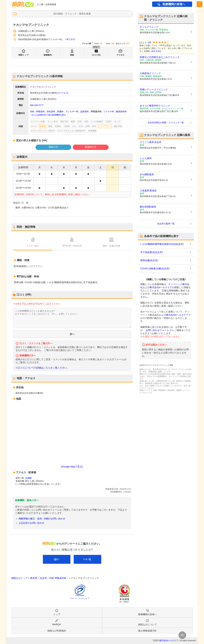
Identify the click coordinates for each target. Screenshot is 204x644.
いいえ (87, 559)
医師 (72, 55)
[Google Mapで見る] (72, 467)
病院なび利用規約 (57, 631)
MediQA (57, 624)
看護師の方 (91, 147)
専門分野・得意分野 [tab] (72, 246)
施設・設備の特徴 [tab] (111, 246)
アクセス (120, 55)
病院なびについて (147, 625)
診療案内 (48, 55)
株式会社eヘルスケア (161, 287)
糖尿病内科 (121, 112)
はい (57, 559)
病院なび (23, 4)
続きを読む (157, 51)
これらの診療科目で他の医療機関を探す (48, 115)
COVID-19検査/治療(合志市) (155, 269)
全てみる (71, 39)
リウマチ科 (109, 112)
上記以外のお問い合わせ (31, 523)
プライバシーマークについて (80, 598)
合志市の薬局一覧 (166, 224)
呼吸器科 (40, 112)
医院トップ (24, 55)
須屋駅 (29, 478)
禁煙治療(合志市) (149, 260)
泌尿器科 (85, 112)
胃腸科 (60, 112)
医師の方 (53, 147)
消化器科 (51, 112)
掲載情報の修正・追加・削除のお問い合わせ (42, 519)
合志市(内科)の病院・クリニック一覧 (166, 123)
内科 (32, 112)
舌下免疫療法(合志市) (152, 252)
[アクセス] (63, 93)
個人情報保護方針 (147, 631)
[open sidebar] (199, 4)
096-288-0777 (37, 105)
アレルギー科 (72, 112)
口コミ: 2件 (145, 43)
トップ (57, 614)
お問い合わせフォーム (157, 330)
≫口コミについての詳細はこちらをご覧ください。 (42, 368)
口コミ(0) (96, 55)
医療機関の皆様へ (174, 4)
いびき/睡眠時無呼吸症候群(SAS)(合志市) (162, 244)
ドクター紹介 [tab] (33, 246)
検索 (88, 14)
